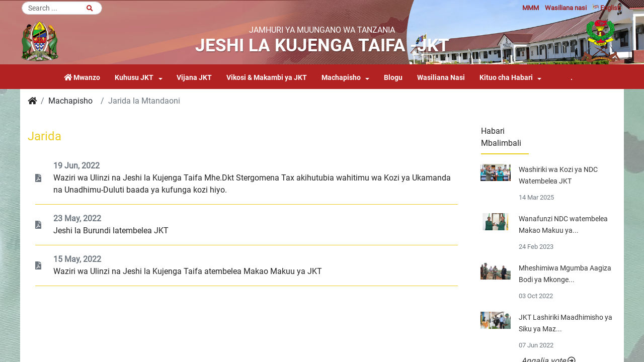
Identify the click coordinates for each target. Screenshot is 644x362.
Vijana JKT (194, 78)
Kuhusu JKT (134, 78)
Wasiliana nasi (566, 8)
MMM (531, 8)
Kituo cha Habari (506, 78)
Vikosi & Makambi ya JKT (267, 78)
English (607, 8)
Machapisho (341, 78)
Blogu (393, 78)
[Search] (62, 8)
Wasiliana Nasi (441, 78)
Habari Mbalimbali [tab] (501, 137)
